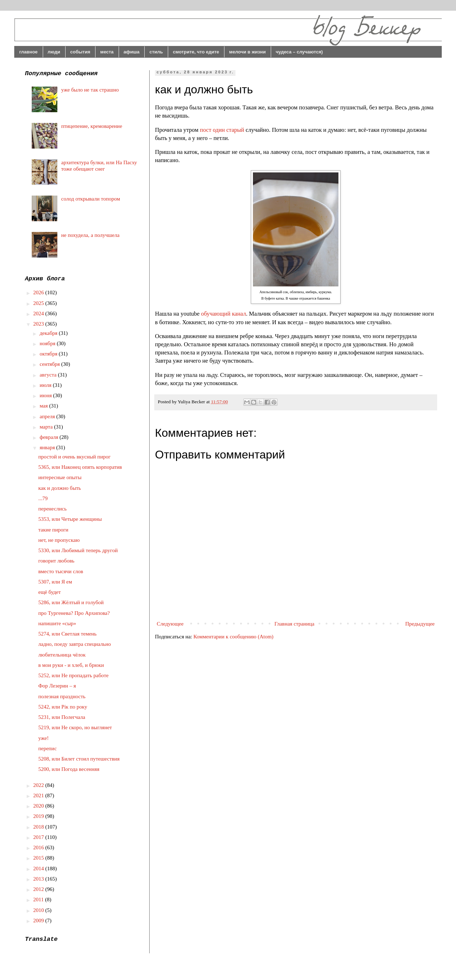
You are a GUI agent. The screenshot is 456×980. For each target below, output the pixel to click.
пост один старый (222, 130)
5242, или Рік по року (63, 707)
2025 (39, 303)
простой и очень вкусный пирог (75, 457)
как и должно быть (60, 488)
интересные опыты (60, 477)
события (80, 52)
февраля (50, 437)
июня (46, 395)
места (107, 52)
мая (44, 406)
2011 (39, 899)
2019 (39, 816)
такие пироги (53, 530)
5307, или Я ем (55, 582)
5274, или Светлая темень (68, 634)
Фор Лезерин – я (57, 686)
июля (46, 385)
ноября (48, 343)
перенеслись (53, 509)
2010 (39, 910)
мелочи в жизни (247, 52)
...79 (43, 498)
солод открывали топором (91, 199)
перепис (48, 748)
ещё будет (50, 592)
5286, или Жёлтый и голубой (71, 602)
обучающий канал (223, 314)
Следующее (170, 624)
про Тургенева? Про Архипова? (74, 613)
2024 (39, 313)
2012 (39, 889)
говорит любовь (56, 561)
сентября (50, 364)
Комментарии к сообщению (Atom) (234, 637)
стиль (156, 52)
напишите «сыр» (57, 623)
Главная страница (294, 624)
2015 (39, 858)
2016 (39, 847)
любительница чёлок (62, 655)
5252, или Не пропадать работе (74, 675)
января (48, 447)
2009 (39, 921)
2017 (39, 837)
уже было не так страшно (90, 90)
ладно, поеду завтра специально (75, 644)
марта (47, 427)
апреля (48, 416)
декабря (49, 333)
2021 (39, 795)
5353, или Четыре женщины (70, 519)
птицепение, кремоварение (92, 126)
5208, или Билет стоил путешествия (79, 759)
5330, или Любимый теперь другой (78, 550)
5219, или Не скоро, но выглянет (75, 727)
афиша (132, 52)
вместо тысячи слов (61, 571)
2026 (39, 292)
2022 (39, 785)
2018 (39, 827)
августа (49, 375)
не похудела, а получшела (90, 235)
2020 (39, 806)
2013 (39, 879)
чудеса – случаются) (299, 52)
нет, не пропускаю (59, 540)
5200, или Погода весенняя (69, 769)
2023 (39, 324)
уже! (44, 738)
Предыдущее (420, 624)
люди (54, 52)
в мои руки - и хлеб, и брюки (71, 665)
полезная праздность (62, 696)
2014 (39, 868)
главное (28, 52)
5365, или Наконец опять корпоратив (80, 467)
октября (49, 354)
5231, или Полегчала (62, 717)
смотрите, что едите (196, 52)
